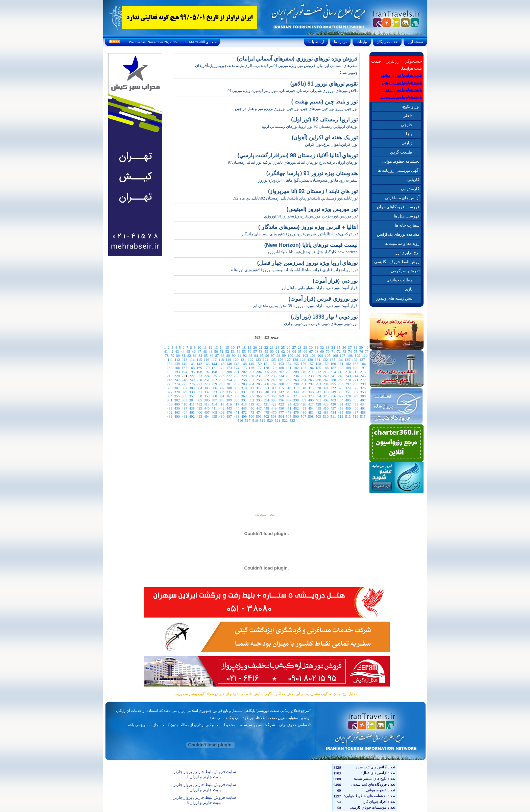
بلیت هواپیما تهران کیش (402, 83)
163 (355, 364)
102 (305, 355)
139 (177, 364)
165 (170, 368)
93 (251, 355)
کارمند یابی (410, 189)
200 (229, 372)
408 (170, 404)
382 (177, 400)
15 (227, 347)
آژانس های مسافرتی (402, 198)
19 (249, 347)
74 (350, 351)
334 (222, 392)
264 (303, 380)
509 (319, 416)
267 (326, 380)
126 (280, 359)
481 (311, 412)
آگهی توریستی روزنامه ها (399, 170)
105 (328, 355)
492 (192, 416)
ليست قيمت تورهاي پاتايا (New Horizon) (311, 245)
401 (318, 400)
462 (170, 412)
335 (229, 392)
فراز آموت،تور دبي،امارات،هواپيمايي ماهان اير (319, 288)
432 (348, 404)
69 (322, 351)
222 (192, 376)
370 (288, 396)
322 (333, 388)
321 (326, 388)
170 (207, 368)
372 (303, 396)
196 (200, 372)
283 (244, 384)
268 (333, 380)
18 (244, 347)
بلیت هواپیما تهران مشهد (401, 75)
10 (199, 347)
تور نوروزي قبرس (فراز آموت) (323, 299)
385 (199, 400)
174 (236, 368)
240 (326, 376)
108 (350, 355)
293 (318, 384)
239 (318, 376)
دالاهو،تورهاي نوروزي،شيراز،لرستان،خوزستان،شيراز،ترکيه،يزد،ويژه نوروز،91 (293, 91)
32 (322, 347)
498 (237, 416)
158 (318, 364)
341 (274, 392)
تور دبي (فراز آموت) (335, 281)
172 (222, 368)
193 (177, 372)
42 (172, 351)
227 (229, 376)
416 (229, 404)
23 (272, 347)
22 (266, 347)
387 (214, 400)
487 (355, 412)
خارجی (407, 125)
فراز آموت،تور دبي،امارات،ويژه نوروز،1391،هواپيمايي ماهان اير (305, 306)
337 (244, 392)
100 (291, 355)
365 (251, 396)
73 (344, 351)
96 (267, 355)
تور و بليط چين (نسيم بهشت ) (324, 102)
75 (355, 351)
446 (251, 408)
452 (296, 408)
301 (177, 388)
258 (259, 380)
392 (251, 400)
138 (170, 364)
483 (326, 412)
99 (284, 355)
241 (333, 376)
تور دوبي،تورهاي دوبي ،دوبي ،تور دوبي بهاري (321, 324)
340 (266, 392)
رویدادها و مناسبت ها (402, 243)
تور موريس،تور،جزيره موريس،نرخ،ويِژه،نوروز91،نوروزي (311, 216)
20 (255, 347)
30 (311, 347)
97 (273, 355)
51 (222, 351)
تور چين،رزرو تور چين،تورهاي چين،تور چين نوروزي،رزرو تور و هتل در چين (296, 109)
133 (332, 359)
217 (355, 372)
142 (199, 364)
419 (251, 404)
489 (170, 416)
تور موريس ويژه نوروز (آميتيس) (322, 209)
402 (326, 400)
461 (363, 408)
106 (335, 355)
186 (326, 368)
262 (288, 380)
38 (355, 347)
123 (258, 359)
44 (183, 351)
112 (177, 359)
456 (326, 408)
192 (170, 372)
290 (296, 384)
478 (288, 412)
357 (192, 396)
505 (289, 416)
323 (341, 388)
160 (333, 364)
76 (361, 351)
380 (363, 396)
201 (237, 372)
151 (266, 364)
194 (185, 372)
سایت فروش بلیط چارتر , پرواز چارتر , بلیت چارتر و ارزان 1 (204, 774)
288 (281, 384)
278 (207, 384)
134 (340, 359)
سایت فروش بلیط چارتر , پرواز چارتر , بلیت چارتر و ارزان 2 (204, 787)
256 (244, 380)
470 (229, 412)
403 (333, 400)
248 (184, 380)
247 (177, 380)
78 (167, 355)
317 (296, 388)
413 (207, 404)
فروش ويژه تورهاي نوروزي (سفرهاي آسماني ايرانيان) (297, 59)
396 (281, 400)
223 (199, 376)
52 (227, 351)
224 (207, 376)
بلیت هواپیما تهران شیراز (401, 97)
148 (244, 364)
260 (274, 380)
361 (222, 396)
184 (311, 368)
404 (341, 400)
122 (251, 359)
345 (303, 392)
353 (363, 392)
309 (237, 388)
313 (266, 388)
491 (185, 416)
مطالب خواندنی (399, 280)
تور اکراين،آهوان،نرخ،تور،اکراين (331, 144)
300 (170, 388)
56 (250, 351)
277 (199, 384)
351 (348, 392)
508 (311, 416)
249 (192, 380)
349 (333, 392)
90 (234, 355)
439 (199, 408)
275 (184, 384)
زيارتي (407, 143)
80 (178, 355)
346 (311, 392)
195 (192, 372)
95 (262, 355)
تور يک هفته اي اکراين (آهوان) (325, 137)
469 (222, 412)
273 (170, 384)
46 (194, 351)
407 (363, 400)
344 (296, 392)
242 (341, 376)
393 (259, 400)
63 (288, 351)
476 (274, 412)
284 (251, 384)
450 (281, 408)
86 (211, 355)
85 (206, 355)
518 (255, 420)
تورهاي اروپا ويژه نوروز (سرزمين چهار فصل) (307, 263)
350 (341, 392)
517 (248, 420)
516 (240, 420)
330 (192, 392)
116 (207, 359)
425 (296, 404)
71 (333, 351)
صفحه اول (415, 42)
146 (229, 364)
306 (214, 388)
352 (355, 392)
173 (229, 368)
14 (222, 347)
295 (333, 384)
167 (184, 368)
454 (311, 408)
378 (348, 396)
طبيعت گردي (401, 152)
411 (192, 404)
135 (347, 359)
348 (326, 392)
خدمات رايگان (387, 42)
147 (236, 364)
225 (214, 376)
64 (294, 351)
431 (341, 404)
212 (318, 372)
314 (274, 388)
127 (288, 359)
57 (255, 351)
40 (367, 347)
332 (207, 392)
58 (261, 351)
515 (363, 416)
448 (266, 408)
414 (214, 404)
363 (236, 396)
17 (238, 347)
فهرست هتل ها (407, 216)
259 (266, 380)
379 (355, 396)
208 (289, 372)
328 (177, 392)
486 (348, 412)
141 (192, 364)
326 (363, 388)
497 (229, 416)
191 (363, 368)
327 (170, 392)
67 (311, 351)
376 (333, 396)
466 (199, 412)
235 (288, 376)
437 (184, 408)
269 (341, 380)
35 (339, 347)
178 (266, 368)
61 (277, 351)
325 (355, 388)
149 (251, 364)
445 (244, 408)
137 (362, 359)
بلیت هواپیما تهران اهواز (402, 90)
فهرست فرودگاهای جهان (398, 207)
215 (341, 372)
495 (214, 416)
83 (195, 355)
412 (199, 404)
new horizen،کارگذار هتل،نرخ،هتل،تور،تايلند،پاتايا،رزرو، (312, 252)
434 (363, 404)
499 (244, 416)
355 (177, 396)
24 (277, 347)
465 (192, 412)
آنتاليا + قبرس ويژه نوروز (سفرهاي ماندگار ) (308, 227)
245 (363, 376)
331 (199, 392)
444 (236, 408)
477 (281, 412)
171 (214, 368)
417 (236, 404)
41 (166, 351)
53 (233, 351)
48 (205, 351)
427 (311, 404)
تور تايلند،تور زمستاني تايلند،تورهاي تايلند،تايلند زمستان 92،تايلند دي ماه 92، (295, 198)
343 (288, 392)
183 (303, 368)
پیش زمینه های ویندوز (394, 298)
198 (214, 372)
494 (207, 416)
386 (207, 400)
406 (355, 400)
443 (229, 408)
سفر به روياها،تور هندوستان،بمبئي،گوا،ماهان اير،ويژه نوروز (308, 180)
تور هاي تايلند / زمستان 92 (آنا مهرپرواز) (313, 191)
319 (311, 388)
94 (256, 355)
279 (214, 384)
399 (303, 400)
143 (207, 364)
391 (244, 400)
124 (266, 359)
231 (259, 376)
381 (170, 400)
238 (311, 376)
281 (229, 384)
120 (236, 359)
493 (200, 416)
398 (296, 400)
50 (216, 351)
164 (363, 364)
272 (363, 380)
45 (188, 351)
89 (228, 355)
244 (355, 376)
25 (283, 347)
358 (199, 396)
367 (266, 396)
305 (207, 388)
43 (177, 351)
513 (348, 416)
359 (207, 396)
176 (251, 368)
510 (326, 416)
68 (317, 351)
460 (355, 408)
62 (283, 351)
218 (363, 372)
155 (296, 364)
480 (303, 412)
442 (222, 408)
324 (348, 388)
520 (270, 420)
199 (222, 372)
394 (266, 400)
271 (355, 380)
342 (281, 392)
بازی (409, 289)
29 (305, 347)
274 (177, 384)
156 (303, 364)
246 (170, 380)
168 (192, 368)
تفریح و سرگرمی (405, 271)
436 (177, 408)
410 (185, 404)
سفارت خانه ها (407, 225)
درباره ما (340, 42)
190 (355, 368)
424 (288, 404)
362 (229, 396)
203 (252, 372)
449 (274, 408)
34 (333, 347)
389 (229, 400)
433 (355, 404)
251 (207, 380)
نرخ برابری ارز (407, 253)
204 (259, 372)
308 (229, 388)
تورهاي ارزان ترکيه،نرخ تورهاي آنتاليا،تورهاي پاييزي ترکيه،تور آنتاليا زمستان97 (293, 162)
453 (303, 408)
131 (318, 359)
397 (288, 400)
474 (259, 412)
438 (192, 408)
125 (273, 359)
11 (205, 347)
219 (170, 376)
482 (318, 412)
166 (177, 368)
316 (288, 388)
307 (222, 388)
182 (296, 368)
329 (184, 392)
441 (214, 408)
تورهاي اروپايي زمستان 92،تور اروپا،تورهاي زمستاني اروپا (310, 126)
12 (210, 347)
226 (222, 376)
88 (223, 355)
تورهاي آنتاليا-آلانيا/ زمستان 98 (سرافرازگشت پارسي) (298, 155)
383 (184, 400)
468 (214, 412)
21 (260, 347)
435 (170, 408)
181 (288, 368)
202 (244, 372)
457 (333, 408)
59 (266, 351)
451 (288, 408)
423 (281, 404)
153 (281, 364)
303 (192, 388)
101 (298, 355)
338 (251, 392)
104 (320, 355)
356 (184, 396)
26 (288, 347)
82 (189, 355)
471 (236, 412)
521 (277, 420)
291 (303, 384)
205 (267, 372)
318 (303, 388)
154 (288, 364)
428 (318, 404)
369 (281, 396)
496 (222, 416)
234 (281, 376)
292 (311, 384)
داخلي (407, 116)
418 (244, 404)
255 (236, 380)
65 (300, 351)
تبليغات (362, 42)
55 (244, 351)
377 (341, 396)
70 (328, 351)
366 (259, 396)
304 (200, 388)
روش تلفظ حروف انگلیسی (397, 262)
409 (177, 404)
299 (363, 384)
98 (278, 355)
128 (295, 359)
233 (274, 376)
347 (318, 392)
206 (274, 372)
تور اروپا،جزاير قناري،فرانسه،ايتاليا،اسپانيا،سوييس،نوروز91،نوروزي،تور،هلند (294, 270)
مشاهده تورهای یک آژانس (398, 234)
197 (207, 372)
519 (262, 420)
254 (229, 380)
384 (192, 400)
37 (350, 347)
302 (185, 388)
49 (210, 351)
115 (199, 359)
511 (333, 416)
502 (267, 416)
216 (348, 372)
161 (341, 364)
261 (281, 380)
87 (217, 355)
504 (281, 416)
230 (251, 376)
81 (184, 355)
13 (216, 347)
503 (274, 416)
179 (274, 368)
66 (305, 351)
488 (363, 412)
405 (348, 400)
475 (266, 412)
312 (259, 388)
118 (221, 359)
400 (311, 400)
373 (311, 396)
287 (274, 384)
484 (333, 412)
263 (296, 380)
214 (333, 372)
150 (259, 364)
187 (333, 368)
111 (170, 359)
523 (292, 420)
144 (214, 364)
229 (244, 376)
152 (274, 364)
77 (367, 351)
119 (228, 359)
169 (199, 368)
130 (310, 359)
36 (344, 347)
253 (222, 380)
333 (214, 392)
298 (355, 384)
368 (274, 396)
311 (251, 388)
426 (303, 404)
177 (259, 368)
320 (318, 388)
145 (222, 364)
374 (318, 396)
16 (233, 347)
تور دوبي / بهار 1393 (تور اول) (324, 317)
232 (266, 376)
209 (296, 372)
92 (245, 355)
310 (244, 388)
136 (355, 359)
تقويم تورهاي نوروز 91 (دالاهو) (324, 84)
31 (316, 347)
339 (259, 392)
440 (207, 408)
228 (236, 376)
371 (296, 396)
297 (348, 384)
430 (333, 404)
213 (326, 372)
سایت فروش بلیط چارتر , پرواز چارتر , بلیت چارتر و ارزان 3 (204, 800)
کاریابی (413, 180)
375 (326, 396)
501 (259, 416)
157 (311, 364)
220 (177, 376)
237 (303, 376)
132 (325, 359)
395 (274, 400)
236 (296, 376)
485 (341, 412)
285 (259, 384)
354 (170, 396)
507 (304, 416)
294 (326, 384)
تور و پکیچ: (410, 107)
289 (288, 384)
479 (296, 412)
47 (199, 351)
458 (341, 408)
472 (244, 412)
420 (259, 404)
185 (318, 368)
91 (239, 355)
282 (236, 384)
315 (281, 388)
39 (361, 347)
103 (313, 355)
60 (272, 351)
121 (243, 359)
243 (348, 376)
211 (311, 372)
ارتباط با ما (316, 42)
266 (318, 380)
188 (341, 368)
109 (357, 355)
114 (192, 359)
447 (259, 408)
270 (348, 380)
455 (318, 408)
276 (192, 384)
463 (177, 412)
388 (222, 400)
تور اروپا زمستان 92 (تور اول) (324, 120)
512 (341, 416)
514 (355, 416)
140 (184, 364)
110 (365, 355)
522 (285, 420)
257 (251, 380)
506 (296, 416)
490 (177, 416)
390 (236, 400)
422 (274, 404)
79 (173, 355)
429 (326, 404)
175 (244, 368)
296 (341, 384)
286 (266, 384)
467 (207, 412)
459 (348, 408)
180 (281, 368)
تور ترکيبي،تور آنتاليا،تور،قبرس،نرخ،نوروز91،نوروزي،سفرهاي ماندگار (299, 234)
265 (311, 380)
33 (327, 347)
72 (339, 351)
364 (244, 396)
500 (252, 416)
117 (214, 359)
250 (199, 380)
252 (214, 380)
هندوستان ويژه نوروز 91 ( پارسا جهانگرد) (312, 173)
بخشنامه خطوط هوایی (401, 161)
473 (251, 412)
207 (281, 372)
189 (348, 368)
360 (214, 396)
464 (184, 412)
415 (222, 404)
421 (266, 404)
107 (343, 355)
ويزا (409, 134)
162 (348, 364)
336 (236, 392)
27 (294, 347)
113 (185, 359)
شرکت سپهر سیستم (257, 725)
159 (326, 364)
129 (303, 359)
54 (238, 351)
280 (222, 384)
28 (300, 347)
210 (304, 372)
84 (200, 355)
